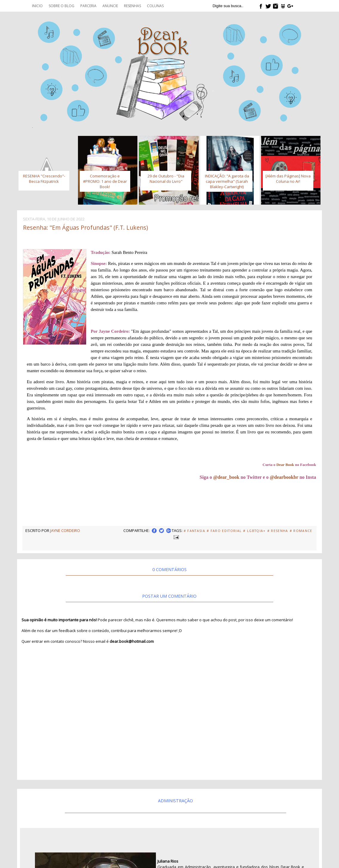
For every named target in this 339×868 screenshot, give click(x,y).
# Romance (301, 531)
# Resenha (278, 531)
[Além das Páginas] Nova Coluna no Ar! (288, 179)
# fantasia (194, 531)
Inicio (37, 6)
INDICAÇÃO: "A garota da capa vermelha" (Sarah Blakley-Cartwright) (227, 181)
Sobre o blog (62, 6)
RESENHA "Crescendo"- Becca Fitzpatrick (44, 179)
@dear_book (226, 477)
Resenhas (132, 6)
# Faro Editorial (224, 531)
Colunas (155, 6)
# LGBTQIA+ (254, 531)
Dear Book (285, 465)
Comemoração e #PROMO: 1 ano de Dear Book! (105, 181)
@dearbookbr (284, 477)
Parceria (88, 6)
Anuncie (110, 6)
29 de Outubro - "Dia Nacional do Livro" (166, 179)
